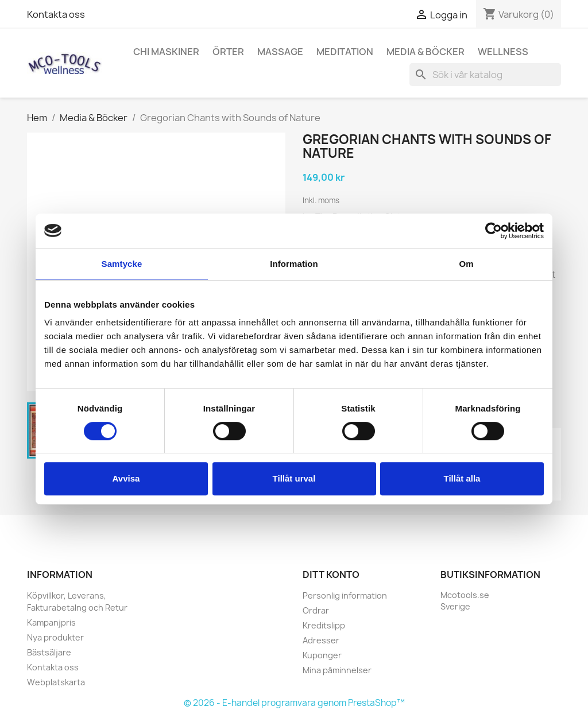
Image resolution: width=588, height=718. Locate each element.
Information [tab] (294, 264)
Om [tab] (466, 264)
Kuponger (322, 655)
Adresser (321, 640)
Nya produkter (55, 637)
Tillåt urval (294, 478)
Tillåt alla (462, 478)
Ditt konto (331, 575)
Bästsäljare (49, 652)
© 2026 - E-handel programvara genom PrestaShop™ (294, 703)
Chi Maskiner (166, 52)
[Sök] (485, 75)
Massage (280, 52)
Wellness (503, 52)
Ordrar (316, 610)
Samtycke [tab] (122, 264)
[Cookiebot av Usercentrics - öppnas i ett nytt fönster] (494, 231)
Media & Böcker (425, 52)
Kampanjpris (51, 622)
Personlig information (345, 595)
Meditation (345, 52)
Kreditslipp (324, 625)
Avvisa (126, 478)
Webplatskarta (56, 682)
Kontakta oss (56, 14)
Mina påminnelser (337, 670)
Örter (228, 52)
